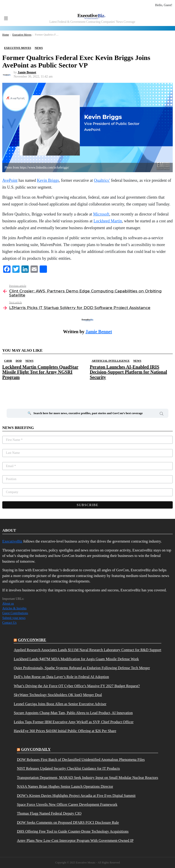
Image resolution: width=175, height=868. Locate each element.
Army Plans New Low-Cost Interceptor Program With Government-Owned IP (75, 841)
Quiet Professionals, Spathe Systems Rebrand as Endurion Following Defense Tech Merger (82, 668)
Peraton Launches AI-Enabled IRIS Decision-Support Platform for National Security (128, 372)
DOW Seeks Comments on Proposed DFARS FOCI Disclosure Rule (68, 823)
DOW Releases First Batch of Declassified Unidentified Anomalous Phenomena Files (81, 760)
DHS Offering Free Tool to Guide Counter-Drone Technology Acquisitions (73, 832)
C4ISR (8, 361)
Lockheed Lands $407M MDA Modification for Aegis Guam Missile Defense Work (76, 659)
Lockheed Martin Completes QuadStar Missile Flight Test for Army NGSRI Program (40, 372)
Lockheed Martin (108, 221)
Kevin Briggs (48, 180)
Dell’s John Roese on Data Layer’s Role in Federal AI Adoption (61, 677)
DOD (19, 361)
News (29, 361)
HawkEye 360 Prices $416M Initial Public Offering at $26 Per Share (65, 731)
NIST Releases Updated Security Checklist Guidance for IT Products (68, 769)
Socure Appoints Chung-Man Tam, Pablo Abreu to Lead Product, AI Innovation (73, 713)
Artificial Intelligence (111, 361)
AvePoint (10, 180)
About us (8, 604)
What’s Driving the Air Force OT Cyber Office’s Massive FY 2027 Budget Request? (77, 686)
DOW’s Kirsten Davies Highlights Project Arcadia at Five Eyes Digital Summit (76, 796)
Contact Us (9, 623)
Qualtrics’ (102, 180)
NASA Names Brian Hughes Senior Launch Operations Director (65, 787)
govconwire (32, 640)
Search (162, 414)
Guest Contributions (15, 613)
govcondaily (36, 749)
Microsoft (101, 214)
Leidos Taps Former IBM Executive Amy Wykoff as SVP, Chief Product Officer (74, 722)
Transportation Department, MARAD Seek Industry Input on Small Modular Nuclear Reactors (87, 778)
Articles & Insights (14, 608)
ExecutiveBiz (12, 541)
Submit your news (14, 618)
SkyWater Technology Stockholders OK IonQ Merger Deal (58, 695)
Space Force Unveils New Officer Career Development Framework (67, 805)
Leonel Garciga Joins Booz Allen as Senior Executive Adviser (60, 704)
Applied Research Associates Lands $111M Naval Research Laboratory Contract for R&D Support (87, 650)
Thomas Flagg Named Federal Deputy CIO (49, 813)
